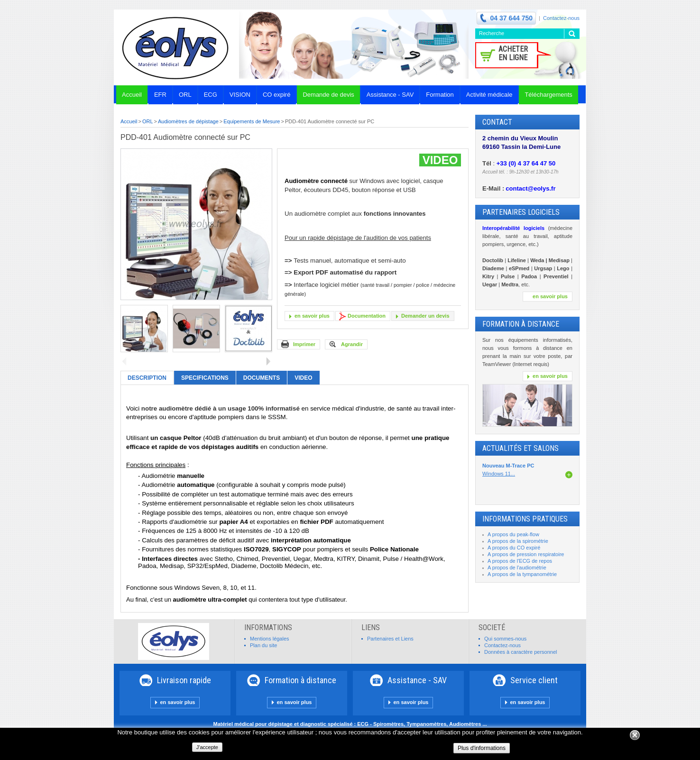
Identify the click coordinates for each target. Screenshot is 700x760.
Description (147, 378)
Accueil (129, 121)
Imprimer (304, 344)
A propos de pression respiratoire (526, 554)
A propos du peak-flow (513, 534)
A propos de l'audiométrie (517, 568)
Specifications (205, 378)
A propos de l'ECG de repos (520, 561)
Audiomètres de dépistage (188, 121)
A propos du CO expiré (514, 548)
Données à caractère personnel (520, 652)
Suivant (268, 361)
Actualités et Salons (520, 448)
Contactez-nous (561, 18)
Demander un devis (425, 316)
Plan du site (263, 645)
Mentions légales (270, 639)
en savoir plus (312, 316)
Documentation (367, 316)
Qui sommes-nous (505, 639)
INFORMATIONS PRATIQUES (525, 519)
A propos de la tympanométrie (522, 574)
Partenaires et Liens (390, 639)
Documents (262, 378)
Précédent (124, 361)
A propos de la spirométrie (518, 541)
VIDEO (303, 378)
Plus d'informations (482, 748)
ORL (148, 121)
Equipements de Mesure (252, 121)
